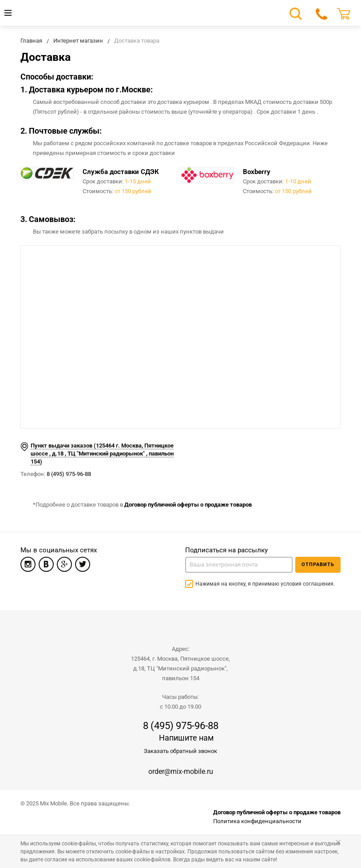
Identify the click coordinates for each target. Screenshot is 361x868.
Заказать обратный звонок (180, 751)
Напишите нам (186, 738)
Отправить (318, 565)
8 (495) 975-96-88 (69, 474)
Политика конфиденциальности (257, 821)
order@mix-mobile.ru (181, 771)
